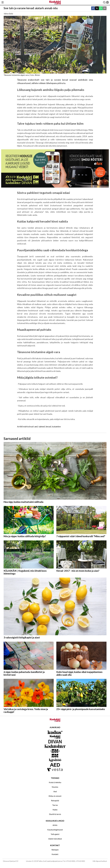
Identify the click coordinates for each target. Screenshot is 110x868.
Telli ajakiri (55, 834)
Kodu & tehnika (55, 782)
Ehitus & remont (55, 796)
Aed (55, 791)
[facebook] (93, 8)
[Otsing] (104, 3)
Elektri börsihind (55, 839)
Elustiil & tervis (55, 814)
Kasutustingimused (55, 830)
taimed (42, 427)
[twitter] (97, 8)
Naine (55, 810)
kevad (48, 427)
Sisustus (55, 787)
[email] (105, 8)
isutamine (56, 427)
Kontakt (55, 854)
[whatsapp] (101, 8)
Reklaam (55, 850)
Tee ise (55, 805)
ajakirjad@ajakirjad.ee (55, 861)
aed (36, 427)
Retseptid (55, 800)
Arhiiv (55, 825)
